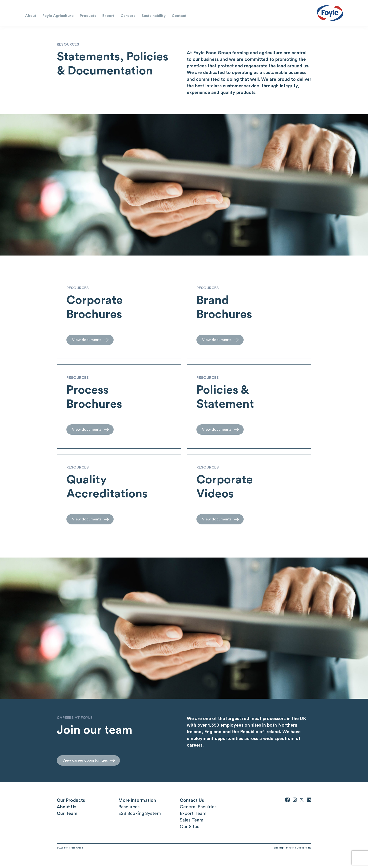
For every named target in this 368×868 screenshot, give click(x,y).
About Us (67, 807)
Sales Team (192, 820)
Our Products (71, 800)
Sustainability (154, 15)
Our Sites (190, 826)
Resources (129, 807)
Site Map (279, 848)
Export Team (193, 813)
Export (108, 15)
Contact (179, 15)
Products (88, 15)
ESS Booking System (140, 813)
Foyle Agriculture (58, 15)
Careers (128, 15)
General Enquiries (198, 807)
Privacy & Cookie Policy (299, 848)
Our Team (67, 813)
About (31, 15)
